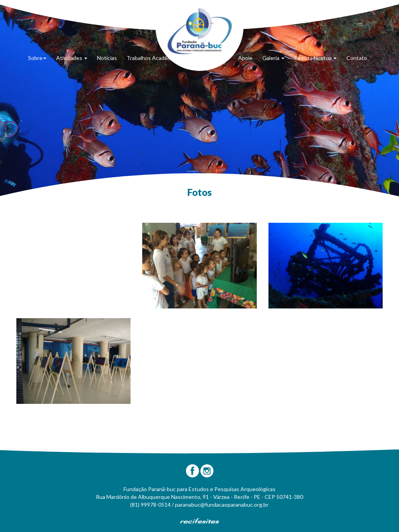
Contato (357, 58)
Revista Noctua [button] (315, 58)
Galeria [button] (273, 58)
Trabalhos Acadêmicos (154, 58)
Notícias (107, 58)
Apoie (245, 58)
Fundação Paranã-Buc (200, 31)
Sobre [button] (37, 58)
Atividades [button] (72, 58)
